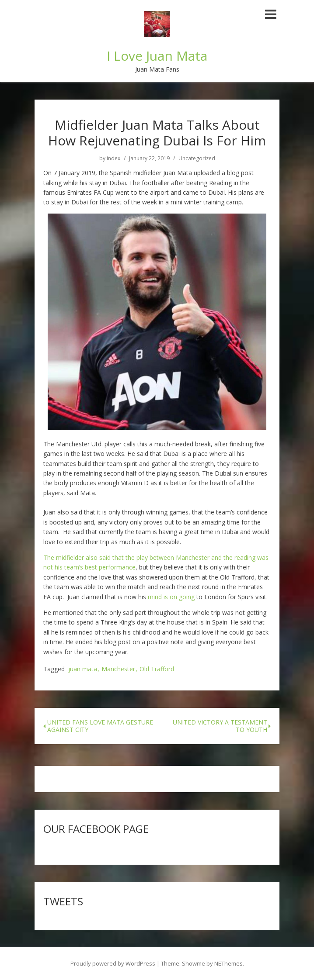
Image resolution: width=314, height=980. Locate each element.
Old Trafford (157, 669)
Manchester (118, 669)
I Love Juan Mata (157, 56)
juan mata (83, 669)
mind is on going (171, 597)
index (113, 159)
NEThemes (229, 963)
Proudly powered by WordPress (113, 963)
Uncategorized (197, 159)
